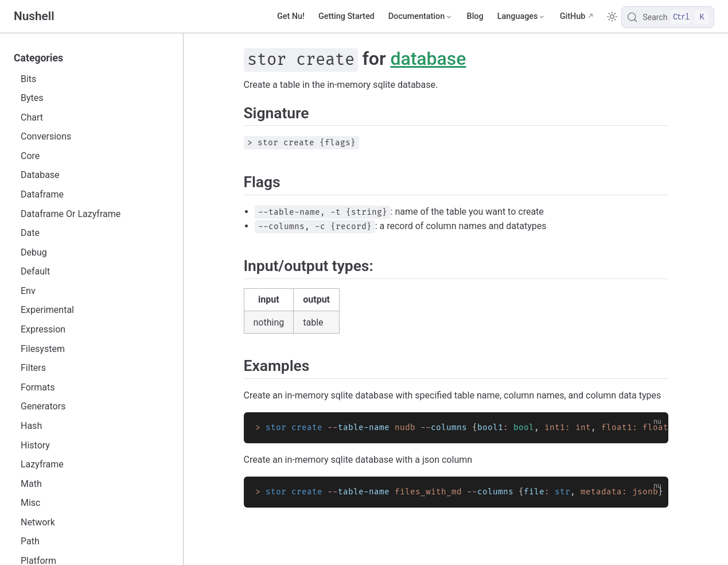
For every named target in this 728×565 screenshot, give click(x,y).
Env (28, 291)
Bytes (32, 98)
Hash (31, 426)
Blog (475, 16)
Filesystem (43, 349)
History (35, 445)
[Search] (668, 17)
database (428, 59)
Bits (28, 79)
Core (30, 156)
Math (31, 484)
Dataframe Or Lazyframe (71, 214)
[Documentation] (421, 17)
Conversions (46, 136)
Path (30, 541)
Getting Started (347, 16)
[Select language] (522, 17)
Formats (38, 387)
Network (38, 522)
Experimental (47, 310)
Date (30, 233)
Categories (38, 58)
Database (40, 175)
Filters (33, 368)
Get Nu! (291, 16)
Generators (43, 406)
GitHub (573, 16)
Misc (31, 503)
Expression (43, 329)
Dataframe (42, 194)
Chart (32, 117)
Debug (34, 252)
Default (35, 271)
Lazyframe (42, 464)
